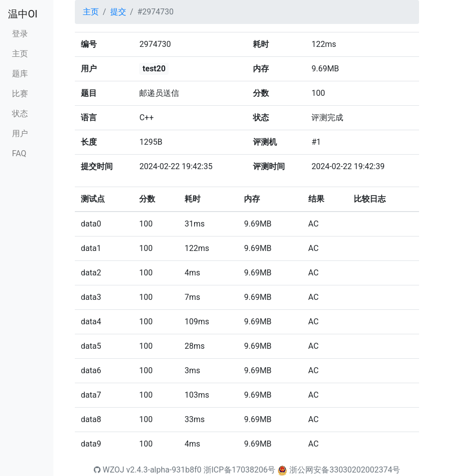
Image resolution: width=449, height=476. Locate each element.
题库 (20, 74)
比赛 (20, 94)
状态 (20, 114)
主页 (20, 54)
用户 (20, 133)
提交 (118, 12)
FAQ (19, 153)
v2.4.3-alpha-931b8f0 (164, 470)
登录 (20, 34)
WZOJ (109, 470)
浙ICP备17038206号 (240, 470)
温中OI (23, 14)
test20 (154, 69)
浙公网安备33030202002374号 (345, 470)
